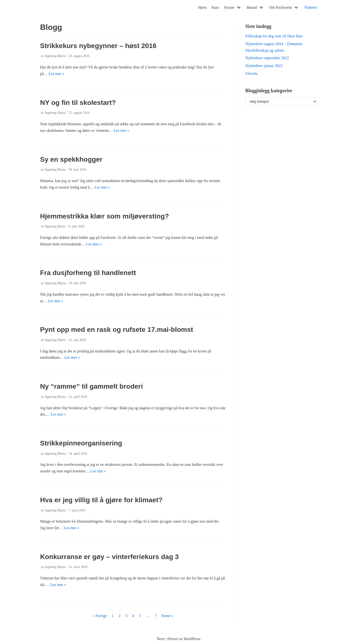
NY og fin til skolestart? (78, 103)
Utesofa (251, 73)
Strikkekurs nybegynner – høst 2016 (98, 46)
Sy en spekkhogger (71, 159)
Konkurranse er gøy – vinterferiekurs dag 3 (109, 557)
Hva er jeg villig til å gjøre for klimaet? (101, 500)
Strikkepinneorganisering (81, 443)
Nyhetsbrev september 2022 (267, 58)
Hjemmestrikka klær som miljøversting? (105, 216)
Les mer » (56, 74)
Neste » (167, 616)
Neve (161, 639)
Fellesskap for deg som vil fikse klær (274, 36)
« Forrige (100, 616)
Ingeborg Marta (55, 56)
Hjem (203, 7)
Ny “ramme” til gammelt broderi (91, 386)
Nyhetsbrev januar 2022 (264, 66)
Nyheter (311, 7)
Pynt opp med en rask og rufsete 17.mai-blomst (117, 330)
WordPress (192, 639)
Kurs (215, 7)
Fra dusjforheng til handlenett (88, 273)
